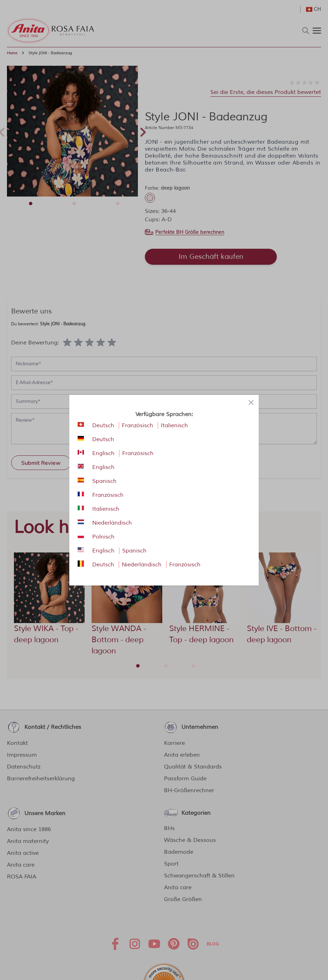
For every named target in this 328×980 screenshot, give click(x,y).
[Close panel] (251, 403)
